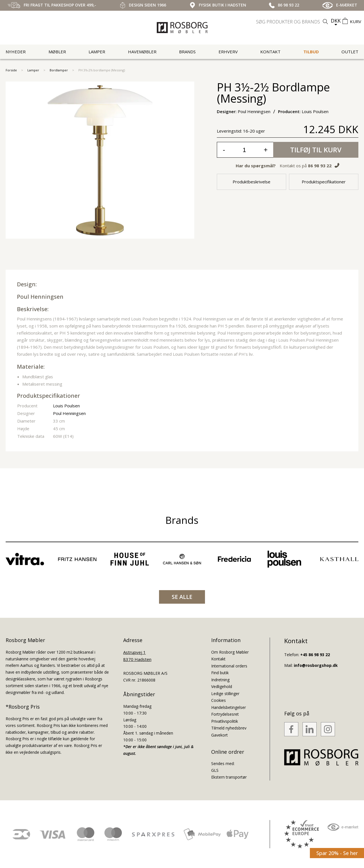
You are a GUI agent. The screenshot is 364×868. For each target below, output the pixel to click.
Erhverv (228, 52)
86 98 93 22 (320, 166)
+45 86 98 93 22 (315, 655)
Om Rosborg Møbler (230, 652)
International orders (229, 666)
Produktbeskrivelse (252, 182)
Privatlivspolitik (225, 721)
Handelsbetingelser (229, 707)
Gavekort (219, 735)
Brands (187, 52)
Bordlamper (59, 70)
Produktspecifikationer (324, 182)
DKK (336, 21)
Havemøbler (142, 52)
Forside (11, 70)
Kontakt (270, 52)
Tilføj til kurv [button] (316, 150)
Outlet (350, 52)
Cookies (219, 700)
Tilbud (311, 52)
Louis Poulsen (66, 406)
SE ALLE (182, 597)
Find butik (220, 673)
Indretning (220, 680)
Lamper (97, 52)
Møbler (57, 52)
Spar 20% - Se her (337, 853)
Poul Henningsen (40, 297)
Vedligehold (222, 686)
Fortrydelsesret (225, 714)
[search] (293, 22)
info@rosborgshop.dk (316, 665)
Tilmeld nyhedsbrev (229, 728)
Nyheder (16, 52)
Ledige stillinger (225, 694)
